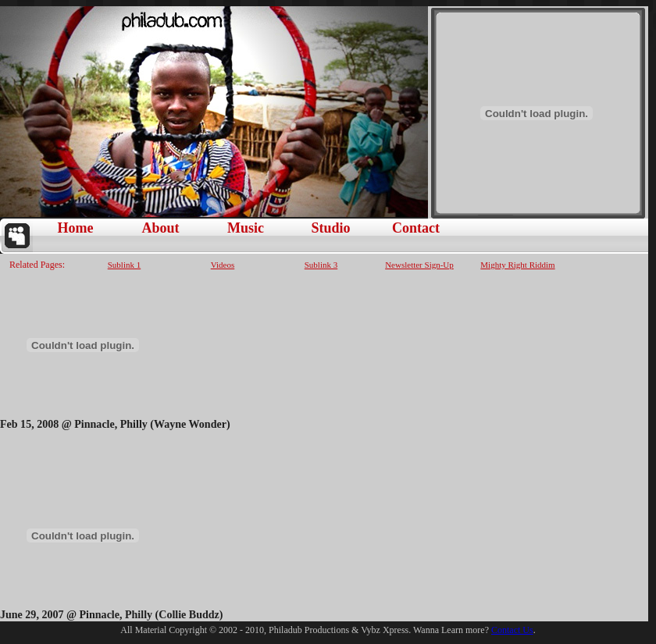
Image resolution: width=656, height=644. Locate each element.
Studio (330, 228)
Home (76, 228)
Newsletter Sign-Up (419, 264)
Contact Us (512, 630)
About (160, 228)
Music (246, 228)
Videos (223, 264)
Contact (416, 228)
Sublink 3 (321, 264)
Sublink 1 (124, 264)
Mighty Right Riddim (517, 264)
